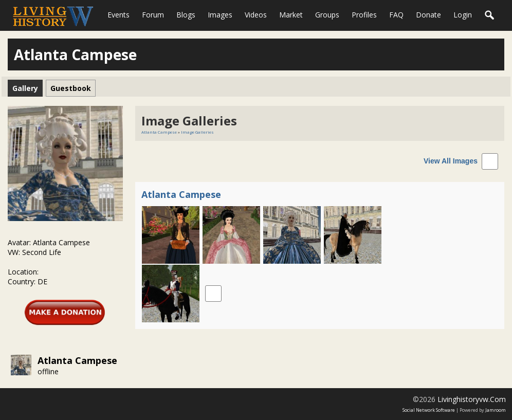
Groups (327, 15)
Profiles (364, 15)
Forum (153, 15)
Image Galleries (197, 132)
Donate (428, 15)
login (463, 15)
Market (291, 15)
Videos (256, 15)
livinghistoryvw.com (472, 399)
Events (118, 15)
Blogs (186, 15)
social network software (429, 410)
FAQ (396, 15)
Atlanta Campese (77, 360)
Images (220, 15)
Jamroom (496, 410)
